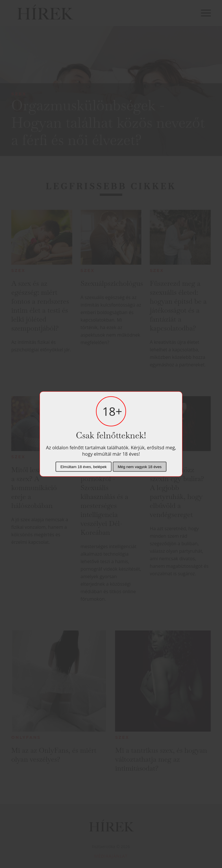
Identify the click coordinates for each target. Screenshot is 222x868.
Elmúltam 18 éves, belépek (84, 467)
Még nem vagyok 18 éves (140, 467)
